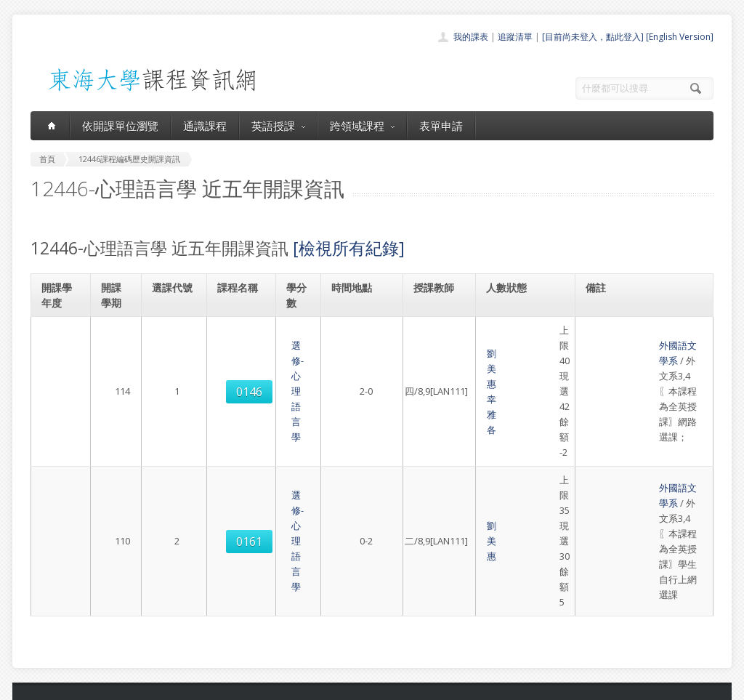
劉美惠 (430, 338)
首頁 (325, 548)
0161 (174, 404)
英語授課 (278, 126)
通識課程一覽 (343, 580)
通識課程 (205, 126)
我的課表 (471, 37)
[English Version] (680, 37)
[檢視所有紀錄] (349, 248)
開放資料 (334, 628)
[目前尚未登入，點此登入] (593, 37)
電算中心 (228, 685)
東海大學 (43, 685)
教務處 (274, 685)
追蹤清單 (515, 37)
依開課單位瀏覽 (120, 126)
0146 (174, 346)
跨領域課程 (362, 126)
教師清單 (334, 644)
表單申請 (441, 126)
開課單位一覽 (343, 564)
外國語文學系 (618, 330)
